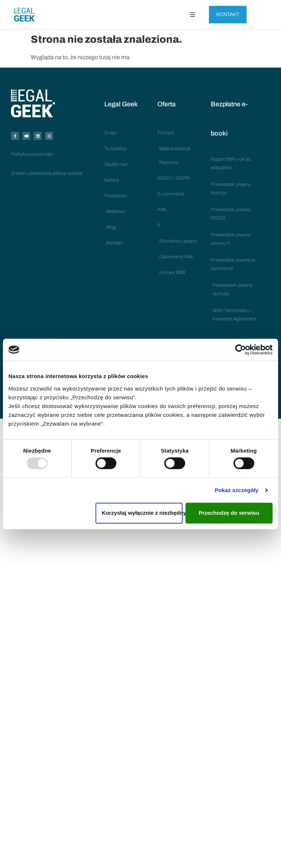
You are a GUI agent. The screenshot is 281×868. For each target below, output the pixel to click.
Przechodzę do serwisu (229, 513)
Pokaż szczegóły (237, 490)
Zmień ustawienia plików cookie (47, 173)
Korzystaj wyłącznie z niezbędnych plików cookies (142, 513)
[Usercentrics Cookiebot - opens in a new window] (241, 350)
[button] (192, 15)
